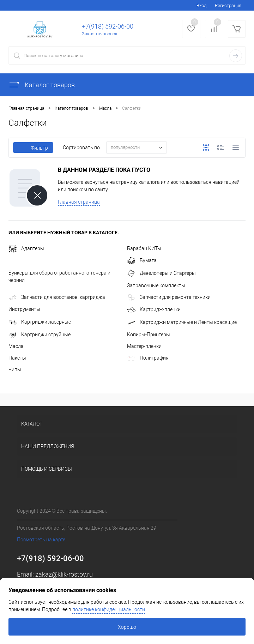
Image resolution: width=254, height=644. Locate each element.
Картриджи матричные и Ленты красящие (182, 322)
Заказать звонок (100, 34)
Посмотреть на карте (41, 540)
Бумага (142, 260)
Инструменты (24, 309)
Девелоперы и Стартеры (161, 273)
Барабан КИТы (144, 248)
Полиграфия (148, 358)
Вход (201, 5)
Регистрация (228, 5)
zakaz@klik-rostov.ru (64, 574)
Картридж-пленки (154, 309)
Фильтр (33, 148)
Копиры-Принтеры (149, 335)
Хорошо (127, 627)
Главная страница (79, 202)
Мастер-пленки (144, 346)
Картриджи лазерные (40, 322)
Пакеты (17, 358)
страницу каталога (138, 182)
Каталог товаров (42, 85)
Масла (16, 346)
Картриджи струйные (40, 335)
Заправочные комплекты (156, 285)
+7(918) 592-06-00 (108, 26)
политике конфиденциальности (109, 609)
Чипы (15, 369)
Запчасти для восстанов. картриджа (57, 297)
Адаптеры (26, 248)
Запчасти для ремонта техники (169, 297)
